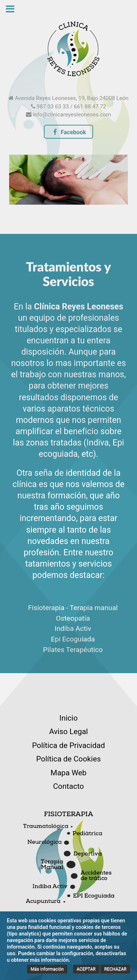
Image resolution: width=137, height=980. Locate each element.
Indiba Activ (73, 628)
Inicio (68, 718)
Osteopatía (73, 618)
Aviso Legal (68, 732)
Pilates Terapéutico (73, 650)
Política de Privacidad (68, 745)
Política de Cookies (68, 759)
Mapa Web (68, 773)
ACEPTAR (86, 969)
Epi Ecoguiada (73, 639)
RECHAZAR (115, 969)
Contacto (68, 786)
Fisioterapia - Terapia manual (73, 608)
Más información (47, 969)
